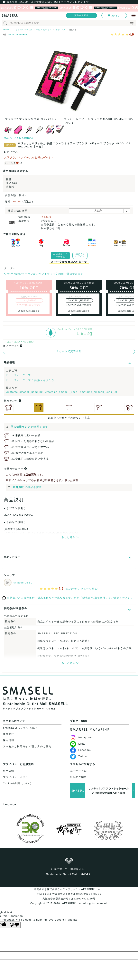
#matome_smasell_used (62, 392)
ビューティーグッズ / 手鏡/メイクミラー (31, 380)
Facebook (81, 750)
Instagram (81, 737)
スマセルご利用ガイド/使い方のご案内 (27, 746)
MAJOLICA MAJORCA (19, 138)
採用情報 (9, 740)
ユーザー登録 (78, 771)
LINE (78, 744)
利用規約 (9, 771)
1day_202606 (29, 300)
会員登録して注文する (60, 256)
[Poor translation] (14, 925)
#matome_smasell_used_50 (98, 392)
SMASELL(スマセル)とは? (20, 728)
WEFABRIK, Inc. (72, 903)
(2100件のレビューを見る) (82, 589)
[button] (68, 315)
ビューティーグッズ (18, 375)
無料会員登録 (81, 15)
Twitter (79, 756)
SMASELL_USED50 (79, 300)
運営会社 (9, 734)
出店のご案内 (78, 777)
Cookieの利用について (17, 783)
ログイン (114, 15)
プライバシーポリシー (17, 777)
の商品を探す (27, 427)
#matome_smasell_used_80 (25, 392)
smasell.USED (17, 35)
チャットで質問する (69, 351)
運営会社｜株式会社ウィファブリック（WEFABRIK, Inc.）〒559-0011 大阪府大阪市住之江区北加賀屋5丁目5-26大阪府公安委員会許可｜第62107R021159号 (69, 894)
